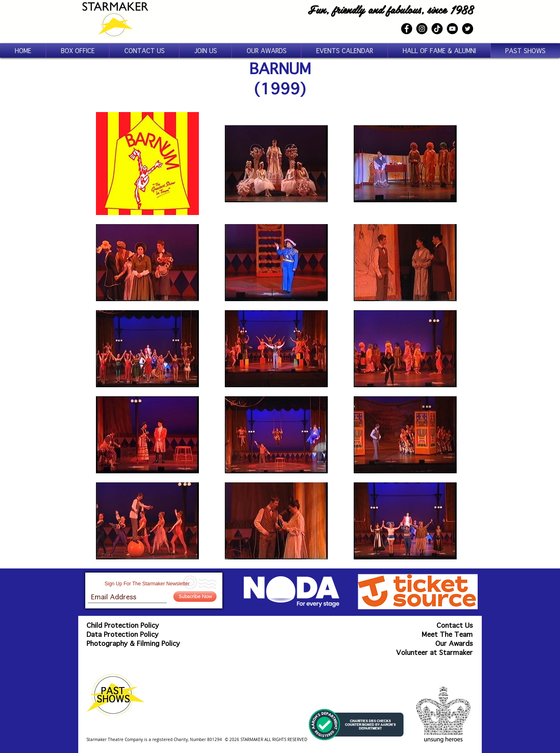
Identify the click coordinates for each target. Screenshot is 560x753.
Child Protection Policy (123, 625)
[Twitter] (468, 29)
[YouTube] (452, 29)
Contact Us (455, 625)
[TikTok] (437, 29)
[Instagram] (422, 29)
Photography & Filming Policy (133, 643)
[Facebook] (407, 29)
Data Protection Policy (122, 634)
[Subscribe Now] (195, 596)
